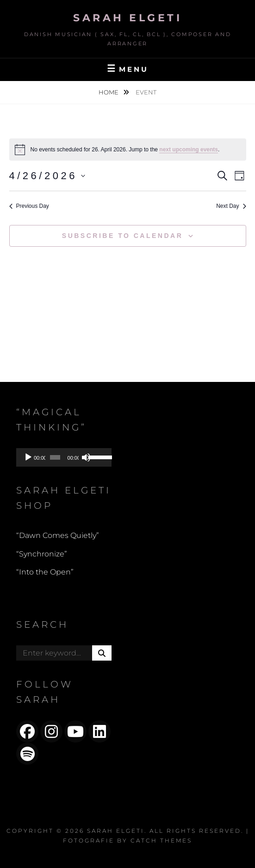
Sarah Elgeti (127, 18)
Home (109, 92)
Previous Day (29, 206)
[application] (64, 457)
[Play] (28, 457)
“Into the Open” (45, 572)
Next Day (231, 206)
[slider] (55, 457)
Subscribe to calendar (122, 236)
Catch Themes (161, 840)
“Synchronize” (42, 554)
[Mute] (86, 457)
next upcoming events (189, 150)
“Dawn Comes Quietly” (58, 535)
